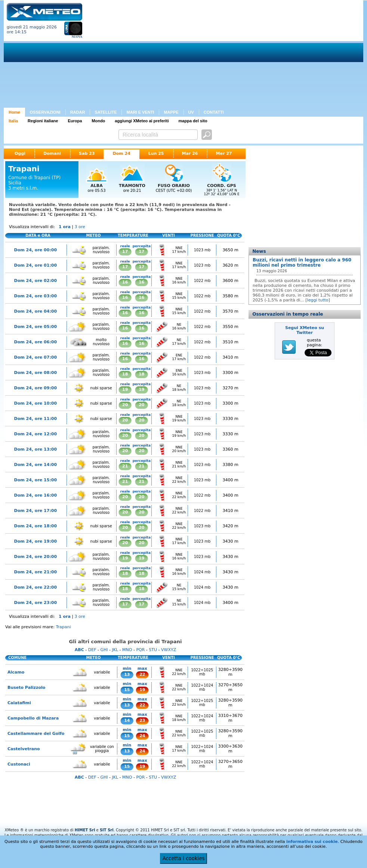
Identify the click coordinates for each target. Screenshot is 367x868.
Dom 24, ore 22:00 (36, 587)
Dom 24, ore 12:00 (36, 434)
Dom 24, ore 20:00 (36, 557)
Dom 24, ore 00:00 (36, 250)
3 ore (80, 227)
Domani (52, 154)
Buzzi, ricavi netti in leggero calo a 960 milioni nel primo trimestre (302, 263)
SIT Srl (107, 830)
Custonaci (19, 764)
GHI (104, 650)
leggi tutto (318, 300)
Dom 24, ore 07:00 (36, 357)
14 (127, 720)
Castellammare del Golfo (36, 734)
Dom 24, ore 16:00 (36, 495)
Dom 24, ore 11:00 (36, 419)
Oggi (20, 154)
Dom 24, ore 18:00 (36, 526)
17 (125, 251)
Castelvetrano (24, 749)
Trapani (63, 627)
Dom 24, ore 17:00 (36, 511)
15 (127, 690)
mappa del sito (193, 121)
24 (142, 736)
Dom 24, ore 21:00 (36, 572)
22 (142, 674)
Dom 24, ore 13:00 (36, 449)
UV (191, 112)
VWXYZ (169, 650)
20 (125, 405)
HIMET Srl (85, 830)
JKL (115, 650)
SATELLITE (106, 112)
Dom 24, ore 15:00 (36, 480)
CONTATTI (214, 112)
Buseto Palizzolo (26, 688)
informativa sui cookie (312, 842)
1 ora (65, 227)
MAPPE (171, 112)
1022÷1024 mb (202, 687)
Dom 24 (121, 154)
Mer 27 (224, 154)
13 (127, 674)
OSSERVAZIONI (45, 112)
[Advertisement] (189, 55)
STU (153, 650)
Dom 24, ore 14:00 (36, 465)
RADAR (78, 112)
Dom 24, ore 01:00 (36, 265)
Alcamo (16, 672)
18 (125, 374)
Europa (75, 121)
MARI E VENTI (140, 112)
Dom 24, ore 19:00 (36, 541)
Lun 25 (156, 154)
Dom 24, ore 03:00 (36, 296)
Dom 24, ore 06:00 (36, 342)
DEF (92, 650)
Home (14, 112)
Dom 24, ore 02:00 (36, 281)
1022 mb (202, 281)
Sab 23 (87, 154)
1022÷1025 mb (202, 672)
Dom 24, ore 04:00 (36, 311)
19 (125, 389)
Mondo (98, 121)
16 (125, 282)
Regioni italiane (43, 121)
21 (125, 466)
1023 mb (202, 250)
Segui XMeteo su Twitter (305, 330)
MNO (127, 650)
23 (142, 720)
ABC (79, 650)
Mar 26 (190, 154)
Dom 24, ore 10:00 (36, 403)
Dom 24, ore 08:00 (36, 373)
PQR (140, 650)
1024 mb (202, 572)
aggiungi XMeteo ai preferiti (142, 121)
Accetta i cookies (184, 858)
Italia (13, 121)
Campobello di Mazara (33, 718)
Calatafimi (19, 703)
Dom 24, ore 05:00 (36, 327)
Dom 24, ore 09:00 (36, 388)
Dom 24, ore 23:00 (36, 603)
